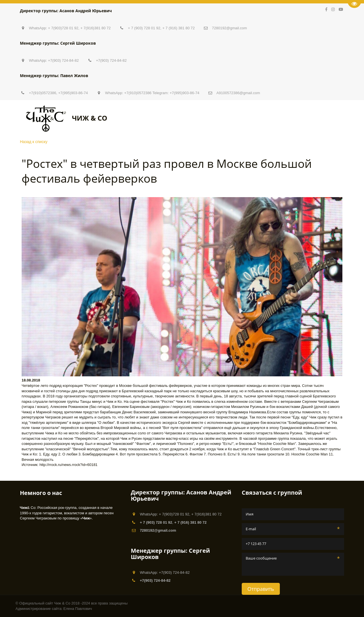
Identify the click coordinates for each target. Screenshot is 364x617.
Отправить (261, 589)
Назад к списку (34, 142)
